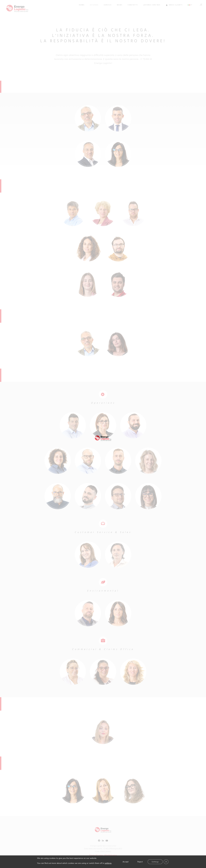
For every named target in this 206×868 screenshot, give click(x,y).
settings (108, 863)
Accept (126, 862)
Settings (155, 862)
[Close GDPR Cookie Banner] (166, 862)
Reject (140, 862)
